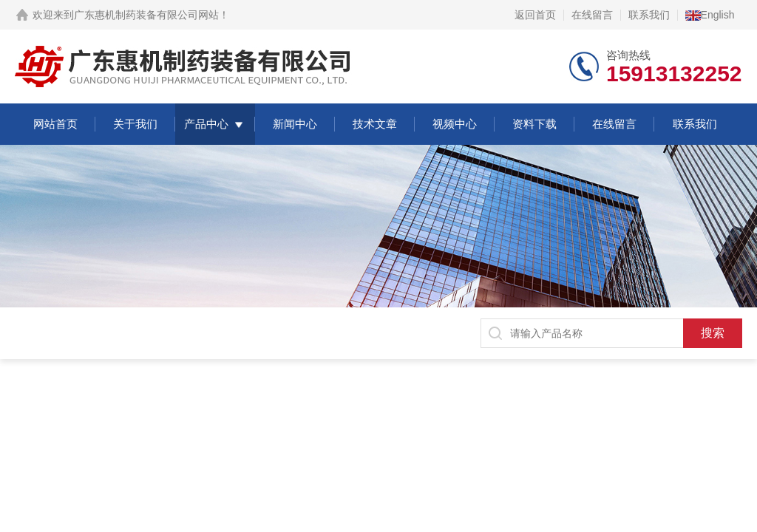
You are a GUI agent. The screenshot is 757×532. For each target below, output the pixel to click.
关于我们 (135, 124)
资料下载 (534, 124)
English (710, 15)
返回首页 (535, 15)
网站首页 (55, 124)
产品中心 (206, 124)
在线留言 (592, 15)
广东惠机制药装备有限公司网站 (146, 15)
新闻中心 (295, 124)
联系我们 (649, 15)
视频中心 (455, 124)
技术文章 (375, 124)
